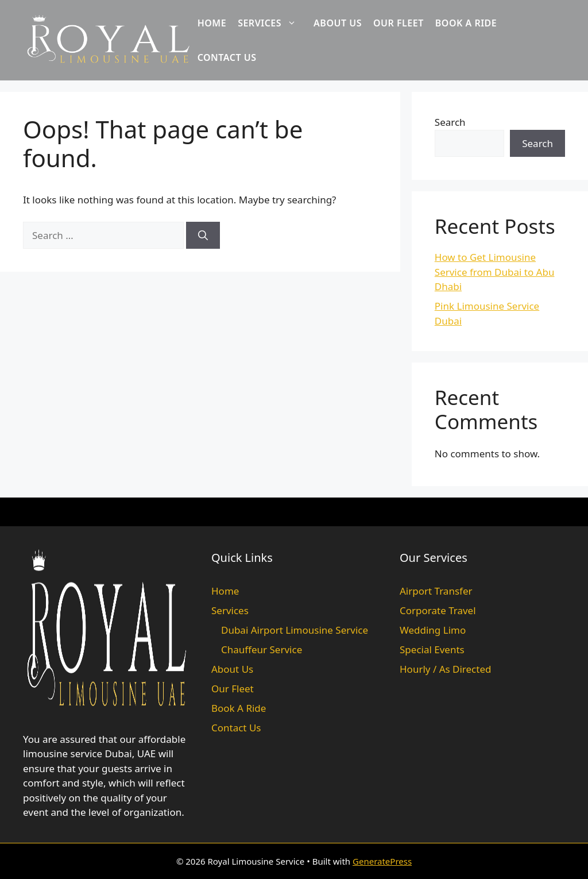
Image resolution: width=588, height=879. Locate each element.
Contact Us (227, 57)
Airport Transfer (436, 591)
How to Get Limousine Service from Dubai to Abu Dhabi (495, 272)
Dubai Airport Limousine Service (295, 630)
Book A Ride (466, 23)
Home (212, 23)
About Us (338, 23)
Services (273, 23)
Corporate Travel (438, 610)
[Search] (203, 236)
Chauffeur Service (262, 649)
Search (450, 122)
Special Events (432, 649)
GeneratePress (382, 861)
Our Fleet (399, 23)
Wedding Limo (433, 630)
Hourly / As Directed (445, 669)
